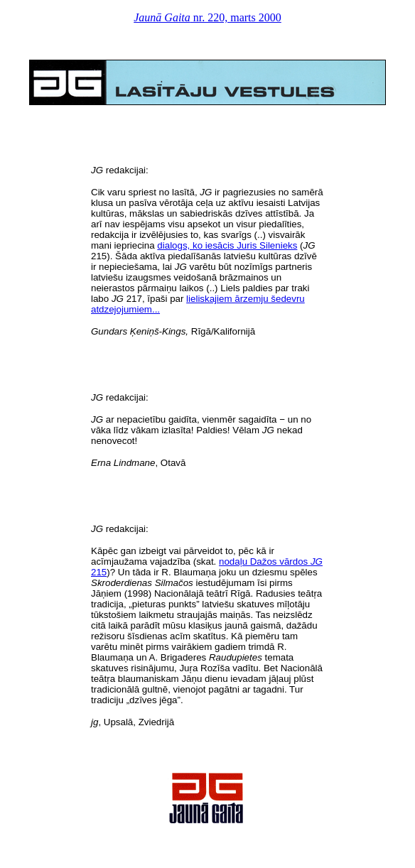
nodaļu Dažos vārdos (265, 562)
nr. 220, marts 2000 (207, 17)
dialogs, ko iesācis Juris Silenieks (227, 245)
